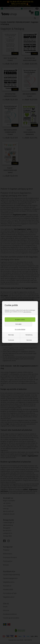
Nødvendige (11, 335)
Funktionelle (11, 340)
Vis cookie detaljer (20, 329)
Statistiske (29, 340)
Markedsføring (29, 335)
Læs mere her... (27, 312)
